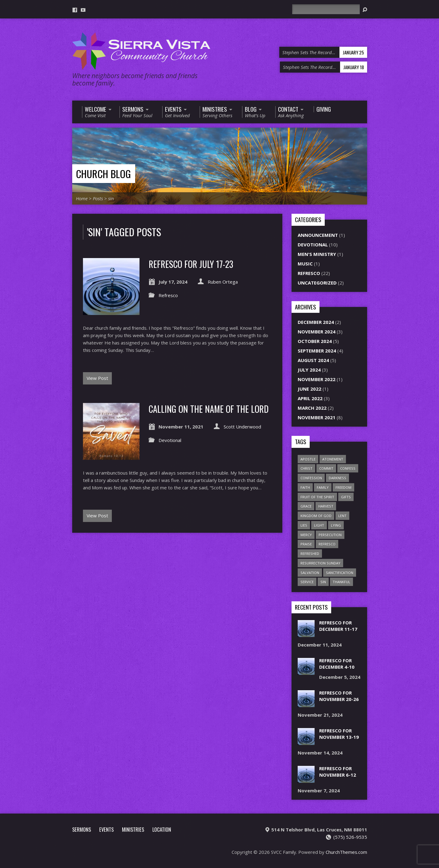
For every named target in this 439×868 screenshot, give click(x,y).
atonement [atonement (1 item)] (333, 459)
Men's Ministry (317, 254)
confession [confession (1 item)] (311, 478)
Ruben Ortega (223, 282)
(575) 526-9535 (350, 837)
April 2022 (310, 398)
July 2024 (309, 370)
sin (111, 198)
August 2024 (313, 360)
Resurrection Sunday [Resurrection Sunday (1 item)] (320, 563)
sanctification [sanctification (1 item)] (340, 573)
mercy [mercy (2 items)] (306, 535)
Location (162, 829)
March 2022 (312, 408)
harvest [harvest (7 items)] (326, 506)
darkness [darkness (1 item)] (337, 478)
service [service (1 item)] (307, 582)
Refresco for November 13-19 (339, 734)
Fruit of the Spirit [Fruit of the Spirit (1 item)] (317, 497)
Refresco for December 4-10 (337, 664)
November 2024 (317, 332)
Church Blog (103, 174)
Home (82, 198)
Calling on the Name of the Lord (209, 409)
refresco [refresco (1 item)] (327, 544)
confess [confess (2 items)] (348, 468)
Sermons (82, 829)
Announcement (318, 235)
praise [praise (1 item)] (306, 544)
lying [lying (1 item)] (336, 525)
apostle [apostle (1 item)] (308, 459)
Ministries (133, 829)
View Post (97, 378)
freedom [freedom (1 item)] (343, 487)
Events (106, 829)
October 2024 (315, 341)
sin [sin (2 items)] (323, 582)
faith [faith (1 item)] (305, 487)
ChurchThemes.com (346, 852)
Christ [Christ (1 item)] (306, 468)
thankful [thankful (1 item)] (341, 582)
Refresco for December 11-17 (338, 626)
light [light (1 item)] (319, 525)
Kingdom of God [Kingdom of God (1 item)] (316, 516)
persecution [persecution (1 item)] (330, 535)
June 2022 (310, 389)
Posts (98, 198)
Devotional (170, 440)
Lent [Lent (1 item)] (342, 516)
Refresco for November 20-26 (339, 696)
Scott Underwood (242, 427)
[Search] (326, 9)
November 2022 (317, 379)
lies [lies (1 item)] (304, 525)
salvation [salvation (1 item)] (310, 573)
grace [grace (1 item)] (306, 506)
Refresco (168, 295)
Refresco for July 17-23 (191, 264)
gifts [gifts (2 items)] (346, 497)
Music (305, 264)
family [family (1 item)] (323, 487)
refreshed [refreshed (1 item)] (310, 553)
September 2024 (317, 351)
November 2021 (317, 417)
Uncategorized (317, 283)
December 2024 (316, 322)
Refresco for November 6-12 (338, 772)
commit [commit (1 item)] (326, 468)
